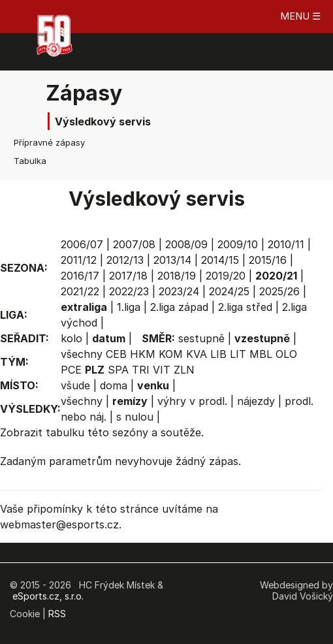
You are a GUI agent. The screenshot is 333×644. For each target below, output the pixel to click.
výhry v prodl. (192, 401)
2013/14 (172, 260)
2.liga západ (179, 307)
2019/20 (226, 276)
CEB (116, 354)
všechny (82, 354)
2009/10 (238, 244)
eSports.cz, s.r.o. (48, 596)
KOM (171, 354)
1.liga (129, 307)
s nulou (135, 417)
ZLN (184, 370)
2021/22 (80, 291)
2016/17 (80, 276)
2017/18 (128, 276)
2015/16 (268, 260)
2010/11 (286, 244)
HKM (143, 354)
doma (114, 385)
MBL (261, 354)
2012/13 (125, 260)
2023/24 (179, 291)
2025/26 (279, 291)
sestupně (201, 338)
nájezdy (256, 401)
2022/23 (129, 291)
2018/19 (177, 276)
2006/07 (82, 244)
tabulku (65, 432)
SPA (118, 370)
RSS (57, 614)
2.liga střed (245, 307)
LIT (238, 354)
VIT (162, 370)
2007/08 (134, 244)
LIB (218, 354)
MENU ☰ (300, 16)
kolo (71, 338)
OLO (286, 354)
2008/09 (186, 244)
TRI (141, 370)
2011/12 (79, 260)
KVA (197, 354)
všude (75, 385)
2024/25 (229, 291)
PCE (71, 370)
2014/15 (220, 260)
